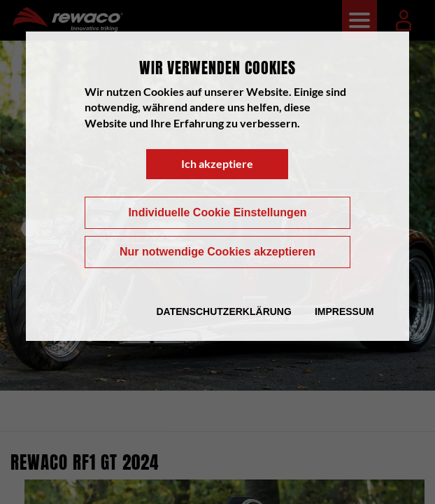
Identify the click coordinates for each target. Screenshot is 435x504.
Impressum (344, 311)
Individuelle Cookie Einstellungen (217, 212)
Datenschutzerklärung (223, 311)
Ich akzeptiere (217, 163)
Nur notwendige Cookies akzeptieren (217, 252)
